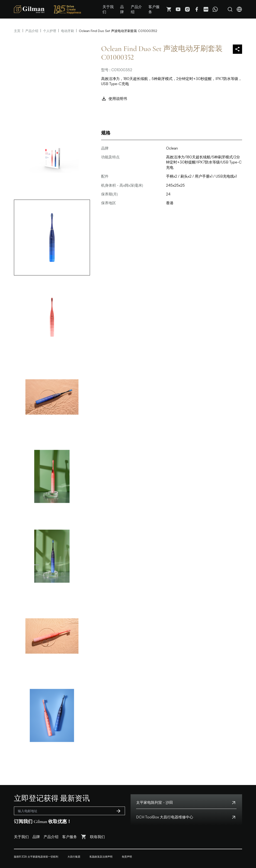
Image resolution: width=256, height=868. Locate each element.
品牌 (122, 9)
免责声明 (127, 857)
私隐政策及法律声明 (101, 857)
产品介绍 (136, 9)
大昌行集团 (74, 857)
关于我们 (108, 9)
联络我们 (97, 837)
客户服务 (154, 9)
